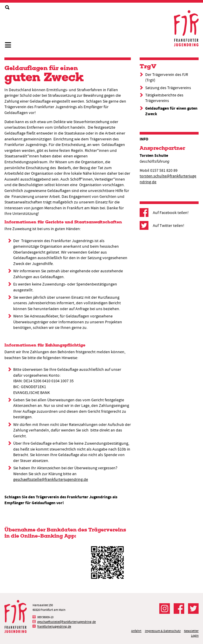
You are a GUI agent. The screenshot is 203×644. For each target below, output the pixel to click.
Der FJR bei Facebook (179, 609)
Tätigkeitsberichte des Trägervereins (164, 98)
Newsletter (191, 631)
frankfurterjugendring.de (54, 627)
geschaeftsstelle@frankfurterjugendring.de (51, 479)
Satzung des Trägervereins (168, 88)
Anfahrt (136, 631)
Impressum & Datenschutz (163, 631)
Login (195, 636)
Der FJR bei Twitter (193, 609)
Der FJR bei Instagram (165, 609)
